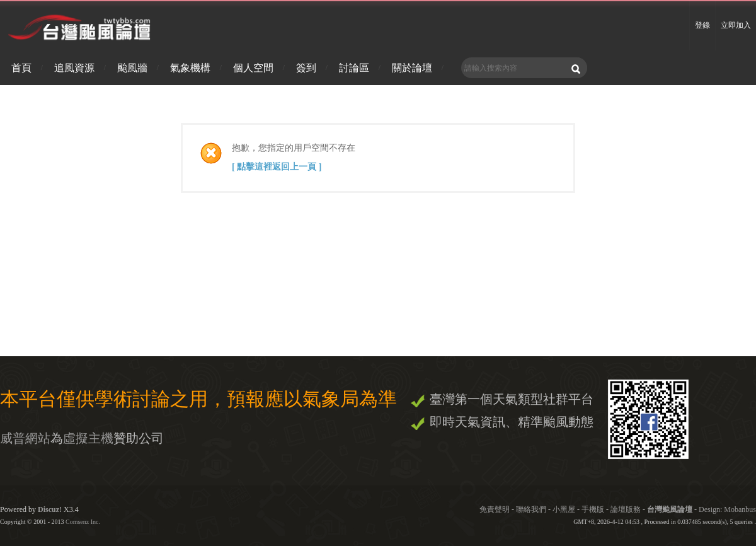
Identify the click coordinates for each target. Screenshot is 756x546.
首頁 (21, 68)
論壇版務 (626, 509)
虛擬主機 (88, 438)
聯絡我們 (531, 509)
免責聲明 (495, 509)
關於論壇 (412, 68)
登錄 (702, 25)
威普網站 (25, 438)
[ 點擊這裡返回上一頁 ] (277, 167)
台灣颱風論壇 (671, 509)
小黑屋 (564, 509)
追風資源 (74, 68)
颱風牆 (132, 68)
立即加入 (736, 25)
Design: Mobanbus (727, 509)
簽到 (306, 68)
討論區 (354, 68)
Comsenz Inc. (83, 522)
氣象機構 (190, 68)
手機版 (593, 509)
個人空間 (253, 68)
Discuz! (50, 509)
